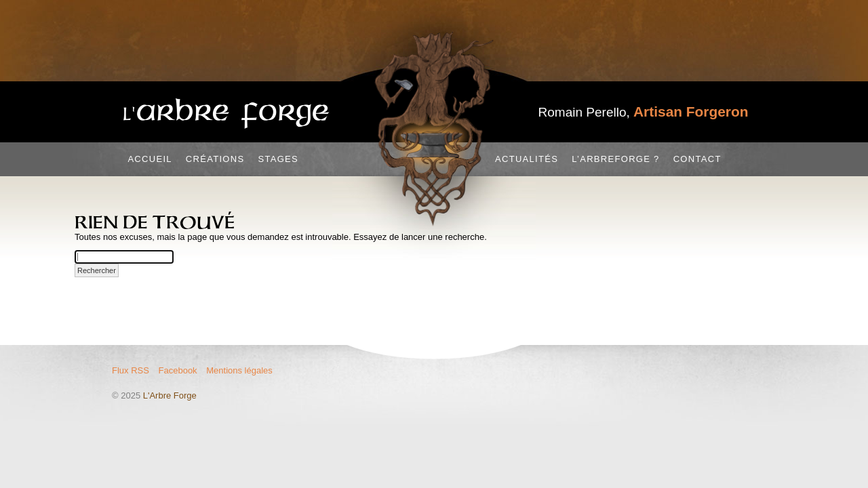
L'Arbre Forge (170, 395)
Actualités (527, 159)
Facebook (178, 370)
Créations (215, 159)
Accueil (150, 159)
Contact (697, 159)
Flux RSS (131, 370)
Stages (278, 159)
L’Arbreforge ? (615, 159)
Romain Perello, (644, 112)
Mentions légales (239, 370)
